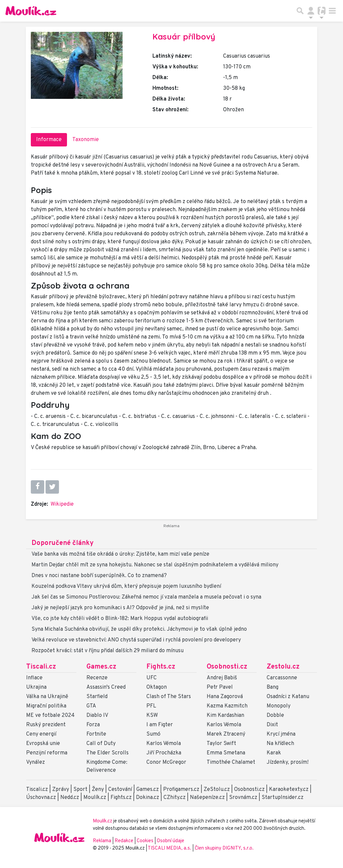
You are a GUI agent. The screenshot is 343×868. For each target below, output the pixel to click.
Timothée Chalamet (231, 762)
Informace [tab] (49, 140)
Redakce (124, 841)
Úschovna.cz (41, 798)
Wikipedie (62, 504)
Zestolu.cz (283, 667)
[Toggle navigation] (332, 11)
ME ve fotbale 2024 (50, 716)
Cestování (120, 790)
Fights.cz (161, 667)
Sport (80, 790)
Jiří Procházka (164, 753)
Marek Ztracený (226, 734)
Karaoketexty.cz (289, 790)
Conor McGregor (166, 762)
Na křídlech (280, 744)
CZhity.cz (175, 798)
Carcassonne (282, 678)
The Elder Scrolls (108, 753)
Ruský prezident (46, 725)
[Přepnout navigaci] (311, 11)
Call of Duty (101, 744)
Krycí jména (281, 734)
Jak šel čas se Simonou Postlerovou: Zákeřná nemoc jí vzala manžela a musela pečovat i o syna (146, 597)
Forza (93, 725)
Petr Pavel (220, 687)
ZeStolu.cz (217, 790)
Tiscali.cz (41, 667)
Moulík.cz (95, 798)
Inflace (34, 678)
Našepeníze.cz (207, 798)
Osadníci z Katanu (288, 697)
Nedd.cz (70, 798)
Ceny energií (41, 734)
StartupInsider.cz (283, 798)
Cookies (145, 841)
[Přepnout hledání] (300, 11)
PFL (151, 706)
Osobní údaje (170, 841)
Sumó (153, 734)
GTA (91, 706)
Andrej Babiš (222, 678)
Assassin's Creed (106, 687)
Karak (274, 753)
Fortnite (96, 734)
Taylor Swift (221, 744)
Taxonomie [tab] (86, 140)
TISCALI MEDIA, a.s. (170, 848)
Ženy (98, 790)
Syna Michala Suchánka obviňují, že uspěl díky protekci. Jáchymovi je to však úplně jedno (139, 629)
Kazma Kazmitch (227, 706)
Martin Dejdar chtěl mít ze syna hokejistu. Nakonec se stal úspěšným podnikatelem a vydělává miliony (155, 565)
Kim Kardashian (225, 716)
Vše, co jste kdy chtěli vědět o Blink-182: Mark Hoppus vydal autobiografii (120, 619)
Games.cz (101, 667)
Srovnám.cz (243, 798)
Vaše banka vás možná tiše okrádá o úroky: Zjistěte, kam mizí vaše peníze (120, 554)
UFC (152, 678)
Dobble (275, 716)
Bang (272, 687)
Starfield (97, 697)
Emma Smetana (226, 753)
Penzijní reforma (47, 753)
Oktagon (157, 687)
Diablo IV (97, 716)
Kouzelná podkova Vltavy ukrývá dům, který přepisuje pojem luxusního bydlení (126, 586)
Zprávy (61, 790)
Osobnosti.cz (227, 667)
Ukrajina (36, 687)
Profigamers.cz (181, 790)
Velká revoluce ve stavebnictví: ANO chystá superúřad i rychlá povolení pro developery (136, 640)
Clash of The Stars (169, 697)
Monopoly (279, 706)
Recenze (97, 678)
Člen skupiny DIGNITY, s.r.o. (224, 848)
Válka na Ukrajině (47, 697)
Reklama (102, 841)
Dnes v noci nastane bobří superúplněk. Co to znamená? (99, 576)
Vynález (36, 762)
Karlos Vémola (164, 744)
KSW (152, 716)
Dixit (272, 725)
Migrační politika (46, 706)
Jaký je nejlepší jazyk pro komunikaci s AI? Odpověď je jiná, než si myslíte (120, 608)
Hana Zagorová (225, 697)
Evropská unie (43, 744)
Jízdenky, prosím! (288, 762)
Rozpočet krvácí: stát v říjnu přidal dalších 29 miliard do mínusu (108, 651)
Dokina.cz (148, 798)
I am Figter (160, 725)
